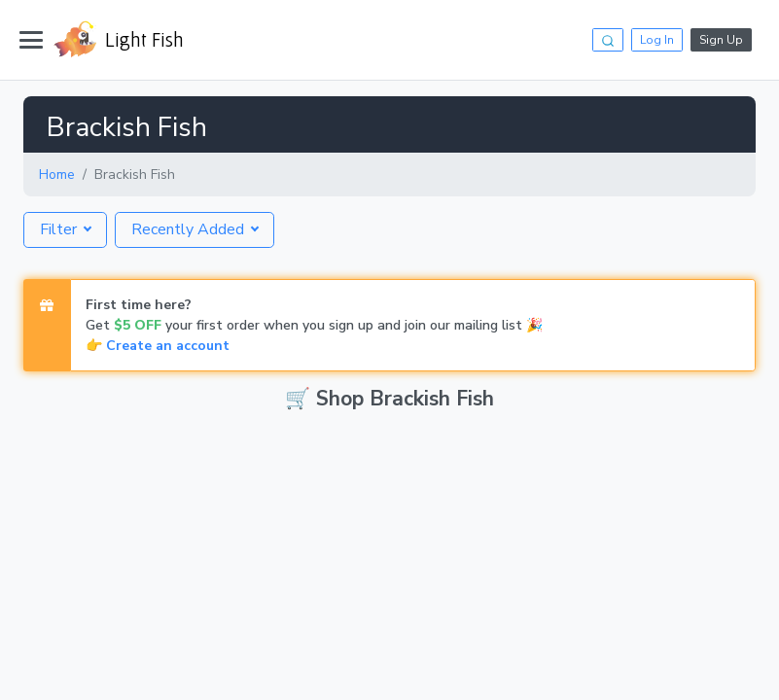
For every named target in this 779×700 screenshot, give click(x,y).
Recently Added (190, 229)
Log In (657, 40)
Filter (60, 229)
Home (57, 175)
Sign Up (721, 40)
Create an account (168, 346)
